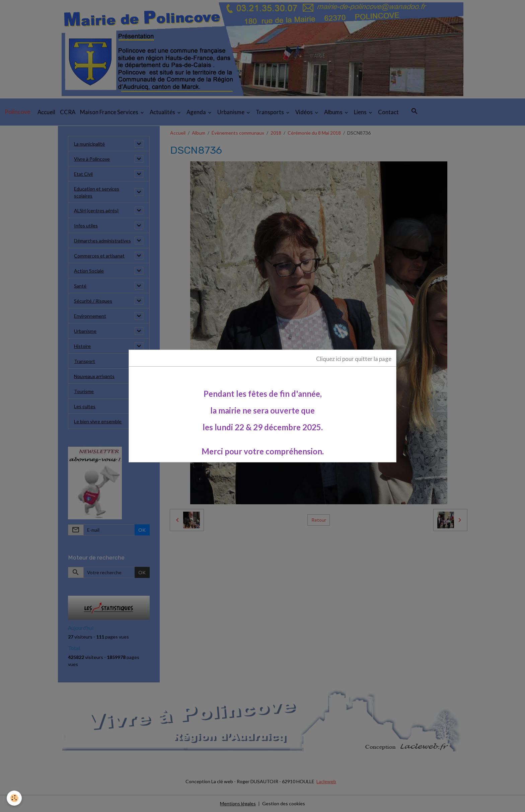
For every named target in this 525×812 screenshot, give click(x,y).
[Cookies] (14, 798)
